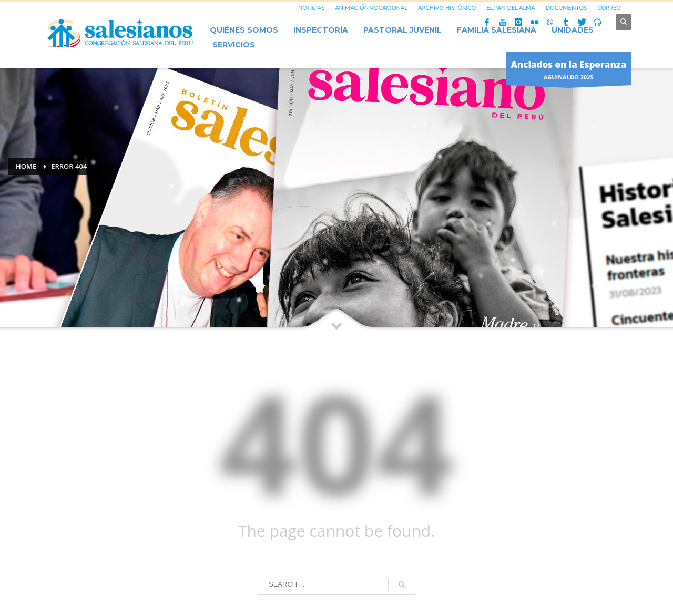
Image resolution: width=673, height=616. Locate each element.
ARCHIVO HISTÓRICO (447, 8)
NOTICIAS (311, 8)
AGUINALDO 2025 (569, 71)
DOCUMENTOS (567, 8)
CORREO (609, 8)
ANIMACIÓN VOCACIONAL (371, 8)
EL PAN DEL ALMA (511, 8)
